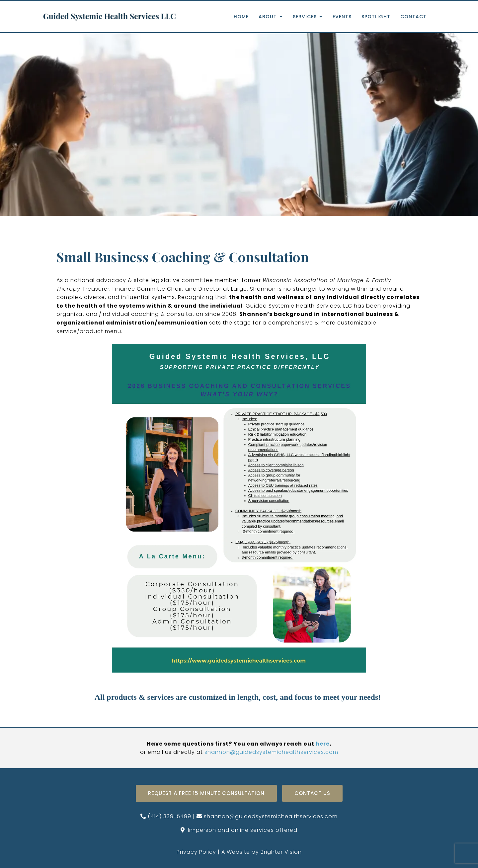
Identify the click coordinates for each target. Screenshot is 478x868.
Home (241, 17)
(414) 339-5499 (169, 816)
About (268, 17)
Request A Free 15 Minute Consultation (206, 793)
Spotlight (376, 17)
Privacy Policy (196, 852)
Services (305, 17)
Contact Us (312, 793)
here (323, 744)
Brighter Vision (281, 852)
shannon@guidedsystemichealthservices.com (271, 752)
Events (342, 17)
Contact (413, 17)
